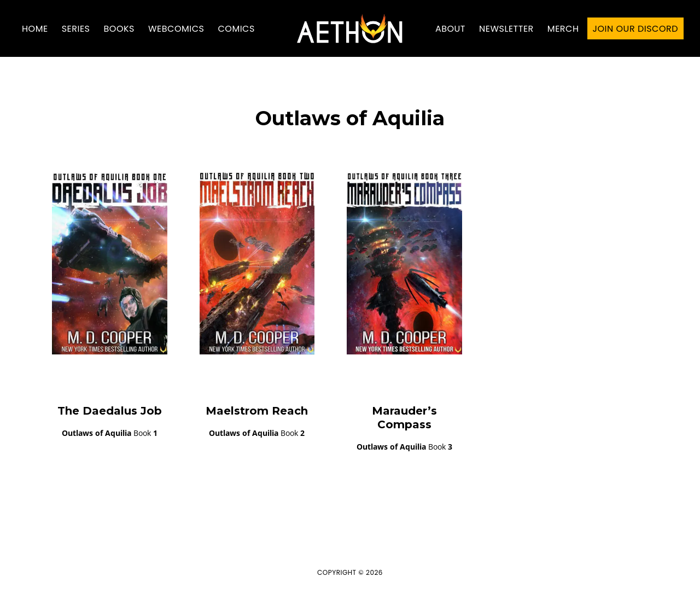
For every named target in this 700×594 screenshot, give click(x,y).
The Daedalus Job (110, 411)
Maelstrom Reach (257, 411)
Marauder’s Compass (404, 418)
